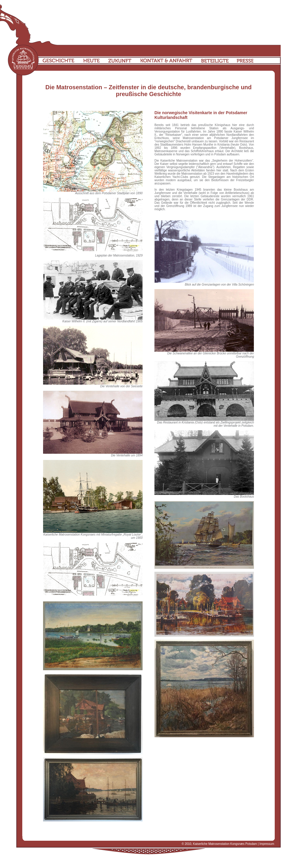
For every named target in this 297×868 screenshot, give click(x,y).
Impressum (267, 844)
